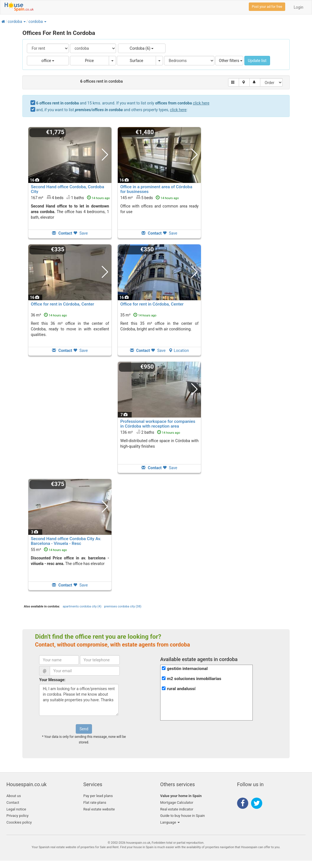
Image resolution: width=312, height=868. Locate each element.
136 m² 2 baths (150, 432)
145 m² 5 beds (149, 197)
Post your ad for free (267, 7)
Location (179, 350)
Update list (257, 61)
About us (14, 796)
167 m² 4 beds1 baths (70, 197)
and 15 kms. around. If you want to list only (123, 103)
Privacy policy (17, 816)
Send (84, 729)
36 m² (49, 315)
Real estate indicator (177, 809)
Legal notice (16, 809)
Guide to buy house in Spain (183, 816)
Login (298, 7)
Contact (13, 803)
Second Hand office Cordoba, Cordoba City (67, 189)
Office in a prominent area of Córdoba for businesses (156, 189)
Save (81, 233)
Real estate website (99, 809)
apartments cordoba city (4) (82, 606)
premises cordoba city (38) (123, 606)
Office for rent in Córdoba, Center (62, 304)
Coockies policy (19, 822)
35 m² (138, 315)
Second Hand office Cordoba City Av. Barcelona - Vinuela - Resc (66, 541)
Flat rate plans (95, 803)
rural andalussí (181, 689)
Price (89, 61)
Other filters (231, 61)
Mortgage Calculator (177, 803)
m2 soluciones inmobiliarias (194, 679)
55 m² (49, 550)
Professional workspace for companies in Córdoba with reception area (158, 424)
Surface (136, 61)
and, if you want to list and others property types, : (112, 110)
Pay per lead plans (98, 796)
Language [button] (170, 822)
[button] (24, 22)
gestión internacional (187, 669)
